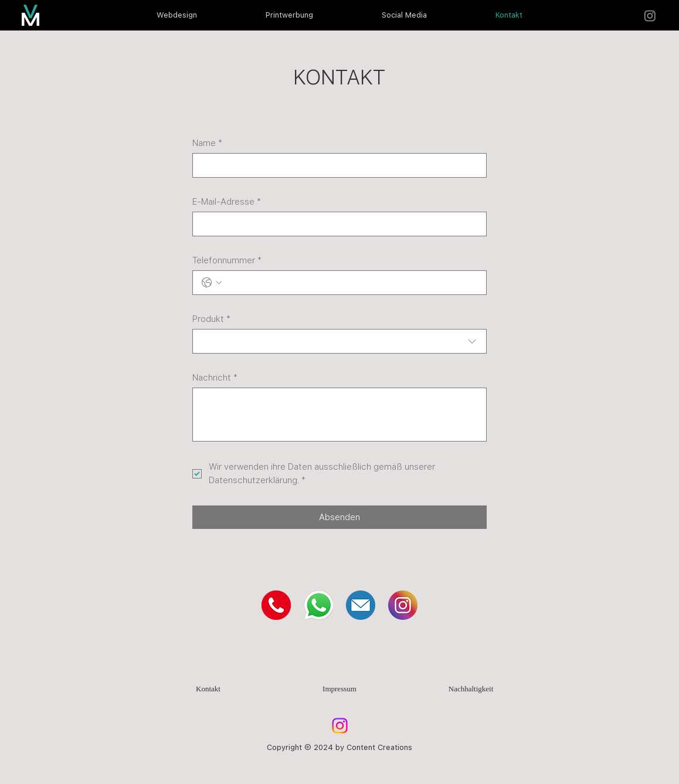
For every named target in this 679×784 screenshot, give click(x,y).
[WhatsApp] (318, 605)
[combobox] (339, 341)
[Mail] (361, 605)
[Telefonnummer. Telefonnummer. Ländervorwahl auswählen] (212, 283)
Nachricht (215, 378)
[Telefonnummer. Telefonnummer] (351, 283)
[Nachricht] (339, 415)
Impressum (339, 689)
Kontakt (208, 689)
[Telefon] (276, 605)
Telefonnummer (227, 260)
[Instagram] (650, 16)
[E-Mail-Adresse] (336, 224)
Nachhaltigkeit (471, 689)
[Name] (336, 165)
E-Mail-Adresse (227, 202)
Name (207, 143)
